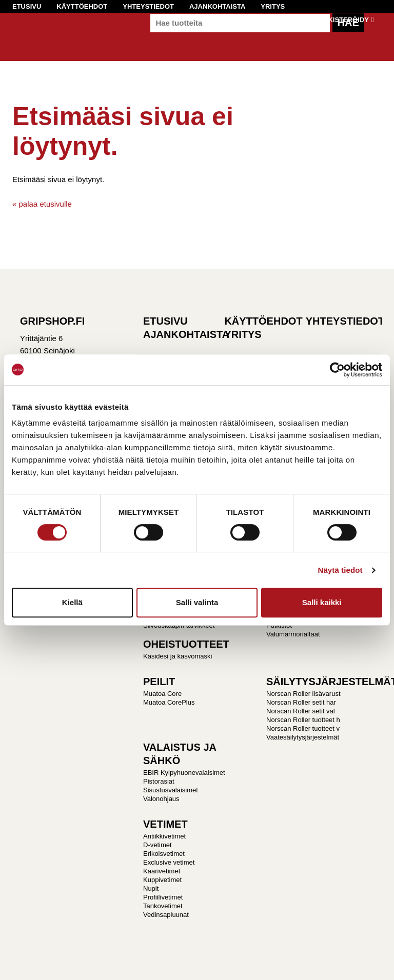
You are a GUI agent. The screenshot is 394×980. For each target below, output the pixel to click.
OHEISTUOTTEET (186, 644)
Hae (348, 31)
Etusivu (27, 6)
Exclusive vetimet (169, 862)
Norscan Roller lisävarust (303, 694)
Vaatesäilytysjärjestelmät (303, 737)
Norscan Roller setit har (301, 702)
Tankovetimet (163, 906)
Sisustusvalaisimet (171, 790)
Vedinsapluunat (166, 915)
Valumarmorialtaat (293, 634)
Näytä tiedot (340, 570)
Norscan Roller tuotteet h (303, 720)
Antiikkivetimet (164, 836)
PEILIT (159, 682)
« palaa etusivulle (42, 204)
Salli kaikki (322, 602)
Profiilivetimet (163, 897)
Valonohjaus (161, 799)
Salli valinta (197, 602)
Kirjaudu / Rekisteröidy (324, 20)
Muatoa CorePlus (169, 702)
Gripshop (31, 39)
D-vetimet (157, 845)
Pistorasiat (159, 781)
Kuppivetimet (162, 880)
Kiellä (72, 602)
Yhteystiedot (148, 6)
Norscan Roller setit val (301, 711)
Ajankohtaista (217, 6)
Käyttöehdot (82, 6)
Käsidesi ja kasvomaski (178, 656)
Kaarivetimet (162, 871)
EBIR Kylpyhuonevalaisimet (184, 773)
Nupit (151, 888)
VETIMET (165, 824)
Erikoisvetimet (164, 854)
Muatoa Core (162, 694)
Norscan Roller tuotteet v (303, 728)
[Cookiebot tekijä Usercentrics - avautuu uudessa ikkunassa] (337, 370)
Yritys (273, 6)
